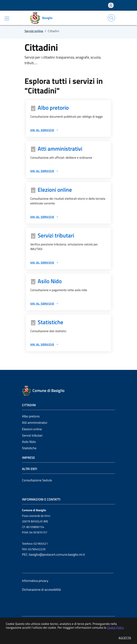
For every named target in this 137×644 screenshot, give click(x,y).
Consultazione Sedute (37, 480)
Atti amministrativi (35, 423)
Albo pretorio (31, 416)
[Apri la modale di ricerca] (111, 18)
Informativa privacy (35, 581)
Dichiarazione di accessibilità (41, 590)
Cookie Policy (115, 627)
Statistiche (29, 448)
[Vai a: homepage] (42, 18)
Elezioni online (32, 429)
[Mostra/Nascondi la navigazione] (7, 18)
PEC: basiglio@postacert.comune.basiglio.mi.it (53, 554)
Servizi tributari (32, 435)
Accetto (125, 638)
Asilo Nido (29, 442)
